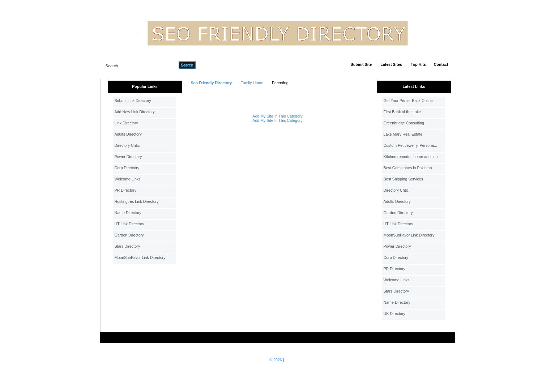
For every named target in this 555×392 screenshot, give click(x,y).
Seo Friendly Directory (212, 83)
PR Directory (125, 190)
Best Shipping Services (404, 179)
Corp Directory (127, 168)
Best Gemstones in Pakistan (408, 168)
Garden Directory (129, 235)
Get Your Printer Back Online (408, 101)
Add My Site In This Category (277, 116)
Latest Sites (391, 64)
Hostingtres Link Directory (137, 201)
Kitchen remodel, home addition (411, 157)
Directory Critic (127, 145)
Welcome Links (128, 179)
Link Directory (126, 123)
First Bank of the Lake (402, 112)
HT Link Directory (129, 224)
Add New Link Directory (135, 112)
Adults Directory (128, 134)
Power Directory (128, 157)
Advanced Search (215, 65)
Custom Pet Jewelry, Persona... (410, 145)
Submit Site (361, 64)
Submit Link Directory (133, 101)
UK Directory (394, 314)
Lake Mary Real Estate (403, 134)
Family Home (252, 83)
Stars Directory (127, 246)
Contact (441, 64)
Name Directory (128, 213)
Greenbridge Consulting (404, 123)
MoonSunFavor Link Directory (140, 257)
